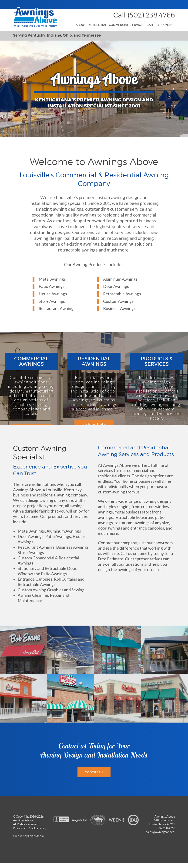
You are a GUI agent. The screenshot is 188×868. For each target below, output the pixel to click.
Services (137, 25)
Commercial (119, 25)
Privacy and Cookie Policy (30, 828)
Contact (168, 25)
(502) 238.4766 (151, 15)
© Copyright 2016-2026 (28, 816)
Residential (97, 25)
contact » (94, 772)
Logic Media (36, 836)
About (81, 25)
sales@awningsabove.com (163, 832)
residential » (94, 425)
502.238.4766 (166, 828)
